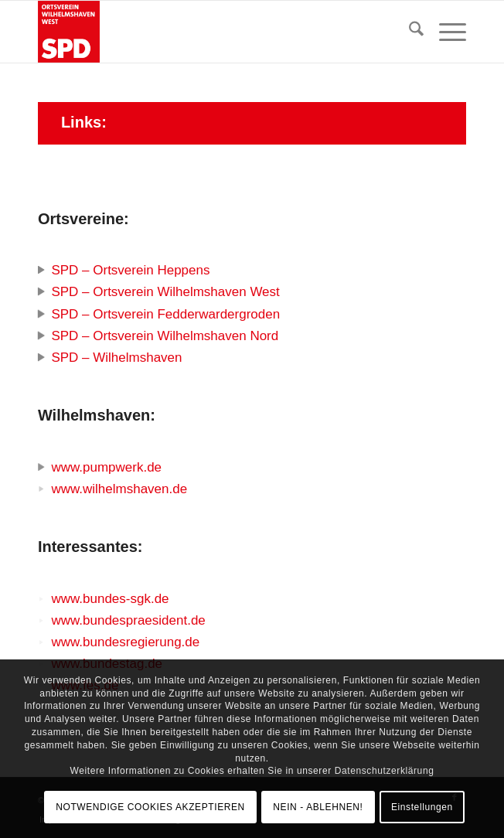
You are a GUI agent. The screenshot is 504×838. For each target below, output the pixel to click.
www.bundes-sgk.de (110, 599)
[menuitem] (409, 32)
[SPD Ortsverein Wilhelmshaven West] (209, 32)
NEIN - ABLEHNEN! (318, 807)
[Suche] (409, 32)
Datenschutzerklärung (385, 771)
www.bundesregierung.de (125, 642)
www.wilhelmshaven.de (119, 489)
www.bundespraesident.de (128, 620)
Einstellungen (422, 807)
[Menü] (445, 32)
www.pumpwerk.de (106, 467)
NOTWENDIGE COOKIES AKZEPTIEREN (150, 807)
